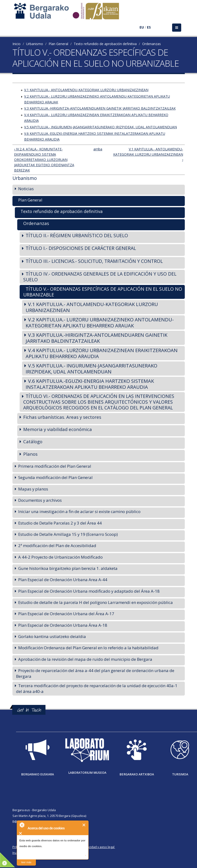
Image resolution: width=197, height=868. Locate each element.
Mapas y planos (33, 489)
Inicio (17, 44)
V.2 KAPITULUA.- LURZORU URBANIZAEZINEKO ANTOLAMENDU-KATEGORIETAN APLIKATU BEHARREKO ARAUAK (100, 322)
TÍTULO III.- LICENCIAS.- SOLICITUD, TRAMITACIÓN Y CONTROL (94, 261)
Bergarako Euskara (37, 774)
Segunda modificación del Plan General (55, 477)
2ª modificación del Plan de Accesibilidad (57, 546)
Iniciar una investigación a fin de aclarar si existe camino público (79, 511)
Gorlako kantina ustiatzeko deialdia (52, 636)
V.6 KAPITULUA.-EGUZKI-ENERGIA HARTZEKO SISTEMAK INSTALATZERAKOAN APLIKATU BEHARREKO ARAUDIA (90, 384)
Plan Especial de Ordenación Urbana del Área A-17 (66, 614)
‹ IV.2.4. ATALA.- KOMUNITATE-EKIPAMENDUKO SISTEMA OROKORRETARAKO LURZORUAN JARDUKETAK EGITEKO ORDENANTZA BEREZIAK (44, 160)
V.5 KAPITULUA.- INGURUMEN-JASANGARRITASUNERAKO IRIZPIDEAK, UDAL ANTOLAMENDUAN (101, 127)
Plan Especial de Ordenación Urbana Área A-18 (63, 625)
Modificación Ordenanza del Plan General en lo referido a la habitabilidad (88, 648)
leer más (26, 862)
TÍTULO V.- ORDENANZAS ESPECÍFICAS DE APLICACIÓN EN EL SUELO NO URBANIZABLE (103, 292)
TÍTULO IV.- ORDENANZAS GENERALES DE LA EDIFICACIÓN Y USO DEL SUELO (100, 277)
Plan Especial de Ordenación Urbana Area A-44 (63, 580)
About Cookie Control (22, 825)
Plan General (58, 44)
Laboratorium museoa (87, 773)
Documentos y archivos (40, 500)
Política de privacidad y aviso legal (91, 847)
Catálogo (33, 441)
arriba (97, 149)
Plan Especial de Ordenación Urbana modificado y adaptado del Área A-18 (89, 591)
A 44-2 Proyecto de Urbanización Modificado (60, 557)
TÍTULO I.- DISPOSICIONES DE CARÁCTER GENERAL (81, 248)
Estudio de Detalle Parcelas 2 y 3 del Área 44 (60, 523)
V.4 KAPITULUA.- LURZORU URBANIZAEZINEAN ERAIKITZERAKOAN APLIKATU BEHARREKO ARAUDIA (102, 353)
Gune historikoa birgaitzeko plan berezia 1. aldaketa (68, 568)
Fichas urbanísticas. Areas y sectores (62, 417)
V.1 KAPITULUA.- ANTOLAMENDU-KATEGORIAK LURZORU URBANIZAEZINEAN (86, 90)
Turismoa (180, 774)
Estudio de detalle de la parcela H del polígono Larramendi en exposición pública (96, 602)
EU (142, 27)
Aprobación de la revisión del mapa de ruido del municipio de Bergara (85, 659)
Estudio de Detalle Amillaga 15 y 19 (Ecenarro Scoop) (68, 534)
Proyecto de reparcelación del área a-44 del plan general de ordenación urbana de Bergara (95, 673)
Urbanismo (35, 44)
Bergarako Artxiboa (137, 774)
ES (149, 27)
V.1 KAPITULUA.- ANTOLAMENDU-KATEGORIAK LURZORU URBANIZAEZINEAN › (148, 154)
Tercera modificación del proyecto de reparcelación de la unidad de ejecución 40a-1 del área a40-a (97, 688)
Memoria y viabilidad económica (58, 429)
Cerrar (84, 825)
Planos (30, 454)
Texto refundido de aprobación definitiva (105, 44)
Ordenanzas (152, 44)
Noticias (26, 189)
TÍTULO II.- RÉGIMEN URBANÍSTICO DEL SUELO (77, 235)
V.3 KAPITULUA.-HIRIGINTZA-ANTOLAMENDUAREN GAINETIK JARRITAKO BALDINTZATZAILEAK (100, 108)
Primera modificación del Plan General (55, 466)
